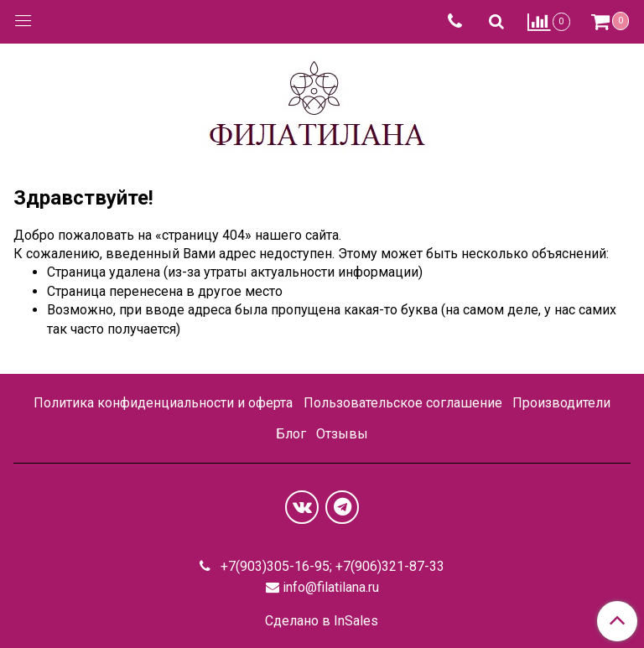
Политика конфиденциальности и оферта (163, 403)
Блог (291, 434)
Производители (561, 403)
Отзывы (342, 434)
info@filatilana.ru (331, 587)
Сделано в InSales (322, 621)
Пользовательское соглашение (403, 403)
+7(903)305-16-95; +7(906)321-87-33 (331, 566)
